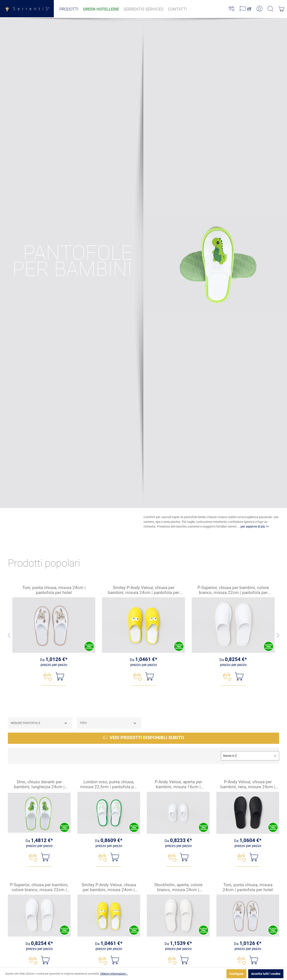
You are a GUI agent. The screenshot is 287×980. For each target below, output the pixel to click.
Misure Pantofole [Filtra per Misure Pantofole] (39, 723)
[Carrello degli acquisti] (282, 9)
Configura (236, 974)
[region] (143, 636)
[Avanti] (278, 636)
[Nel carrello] (60, 676)
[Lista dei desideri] (232, 9)
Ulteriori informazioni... (114, 974)
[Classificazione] (250, 756)
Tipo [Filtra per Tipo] (108, 723)
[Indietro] (9, 636)
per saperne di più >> (255, 526)
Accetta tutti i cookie (266, 974)
